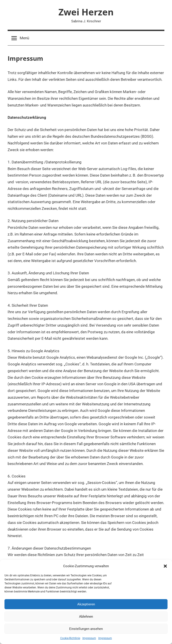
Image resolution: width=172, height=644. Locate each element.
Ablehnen (86, 617)
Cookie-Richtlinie (70, 638)
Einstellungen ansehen (86, 629)
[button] (165, 566)
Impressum (89, 638)
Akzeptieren (86, 604)
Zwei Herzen (86, 12)
